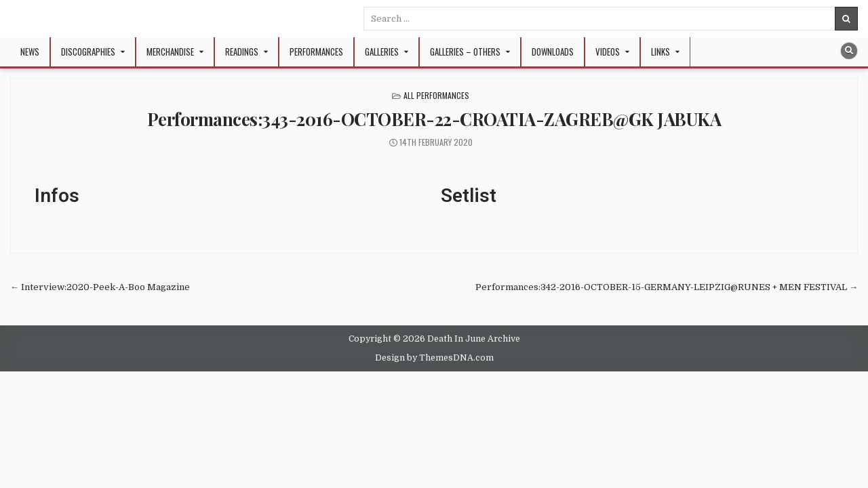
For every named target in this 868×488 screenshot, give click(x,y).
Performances (316, 52)
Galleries (382, 52)
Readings (242, 52)
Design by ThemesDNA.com (434, 358)
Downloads (553, 52)
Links (660, 52)
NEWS (30, 52)
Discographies (88, 52)
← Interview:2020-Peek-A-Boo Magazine (100, 287)
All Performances (436, 95)
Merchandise (170, 52)
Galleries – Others (465, 52)
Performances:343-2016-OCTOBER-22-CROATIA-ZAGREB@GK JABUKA (434, 119)
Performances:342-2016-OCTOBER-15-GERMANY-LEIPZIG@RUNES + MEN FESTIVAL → (667, 287)
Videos (608, 52)
